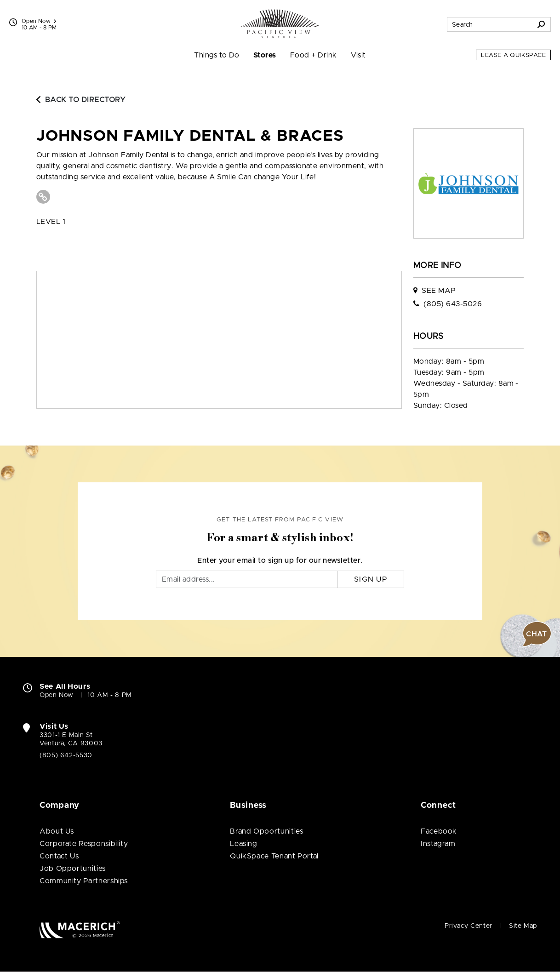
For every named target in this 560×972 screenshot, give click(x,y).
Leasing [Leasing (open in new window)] (243, 844)
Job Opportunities (73, 869)
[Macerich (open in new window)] (80, 929)
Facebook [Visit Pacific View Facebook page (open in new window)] (439, 831)
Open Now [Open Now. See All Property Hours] (57, 695)
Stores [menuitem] (265, 55)
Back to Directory (81, 100)
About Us (57, 831)
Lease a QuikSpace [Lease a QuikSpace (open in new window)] (513, 55)
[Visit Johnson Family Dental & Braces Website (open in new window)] (43, 197)
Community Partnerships (84, 881)
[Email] (247, 579)
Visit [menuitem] (358, 55)
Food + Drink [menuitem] (314, 55)
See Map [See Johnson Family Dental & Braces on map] (439, 291)
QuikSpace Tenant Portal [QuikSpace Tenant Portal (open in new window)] (274, 856)
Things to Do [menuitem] (217, 55)
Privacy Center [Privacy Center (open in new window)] (469, 926)
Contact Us (59, 856)
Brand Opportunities (266, 831)
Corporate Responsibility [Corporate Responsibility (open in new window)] (84, 844)
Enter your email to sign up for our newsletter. (280, 560)
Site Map (523, 926)
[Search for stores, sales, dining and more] (490, 24)
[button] (537, 634)
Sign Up (371, 579)
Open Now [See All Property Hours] (39, 21)
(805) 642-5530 (66, 755)
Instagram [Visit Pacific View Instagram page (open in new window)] (438, 844)
